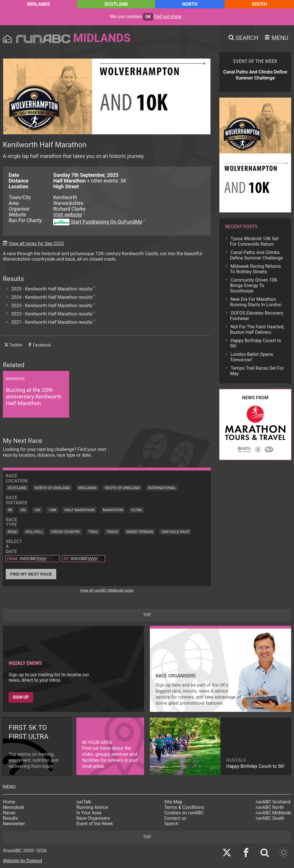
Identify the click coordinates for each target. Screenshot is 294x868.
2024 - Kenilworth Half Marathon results (52, 297)
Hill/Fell (34, 532)
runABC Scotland (273, 802)
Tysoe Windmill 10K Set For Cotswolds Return (254, 241)
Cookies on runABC (184, 813)
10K (37, 510)
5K (10, 510)
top (147, 615)
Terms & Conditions (184, 807)
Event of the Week (95, 824)
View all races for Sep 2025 (36, 244)
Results (10, 818)
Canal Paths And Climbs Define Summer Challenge (256, 255)
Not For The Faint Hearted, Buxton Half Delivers (257, 330)
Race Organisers (93, 818)
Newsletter (14, 824)
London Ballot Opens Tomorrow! (252, 357)
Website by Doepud (23, 861)
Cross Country (66, 532)
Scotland (116, 4)
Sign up (21, 697)
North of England (52, 488)
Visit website (67, 215)
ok (148, 17)
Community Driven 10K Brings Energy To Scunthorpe (254, 285)
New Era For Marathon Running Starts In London (256, 302)
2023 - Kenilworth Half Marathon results (52, 306)
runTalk (84, 802)
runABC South (270, 818)
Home (9, 802)
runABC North (270, 807)
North (190, 4)
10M (53, 510)
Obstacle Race (175, 532)
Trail (93, 532)
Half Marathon (80, 510)
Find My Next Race (31, 574)
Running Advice (92, 807)
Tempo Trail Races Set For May (257, 371)
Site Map (173, 802)
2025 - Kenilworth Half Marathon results (52, 289)
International (162, 488)
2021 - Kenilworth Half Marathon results (52, 322)
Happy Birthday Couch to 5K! (256, 343)
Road (12, 532)
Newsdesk (13, 807)
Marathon (113, 510)
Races (9, 813)
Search (171, 824)
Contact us (175, 818)
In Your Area (89, 813)
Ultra (137, 510)
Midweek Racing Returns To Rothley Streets (255, 269)
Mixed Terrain (140, 532)
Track (112, 532)
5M (23, 510)
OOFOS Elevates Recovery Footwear (257, 316)
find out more (168, 17)
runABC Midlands (273, 813)
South (259, 4)
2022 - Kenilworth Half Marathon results (52, 314)
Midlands (38, 4)
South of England (122, 488)
